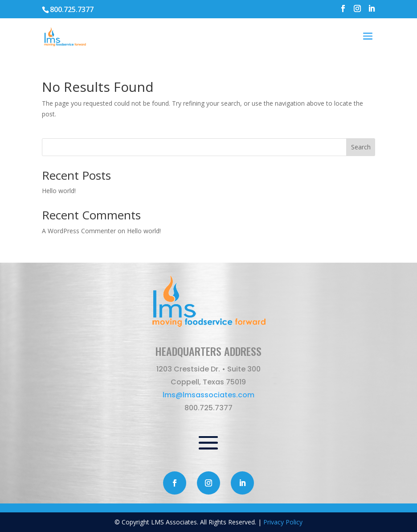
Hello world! (59, 191)
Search (361, 147)
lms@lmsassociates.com (208, 395)
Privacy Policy (283, 522)
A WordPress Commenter (79, 231)
